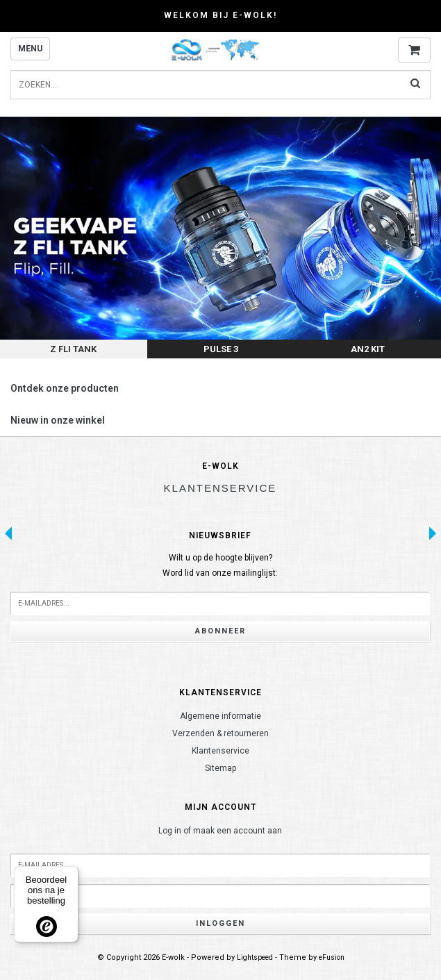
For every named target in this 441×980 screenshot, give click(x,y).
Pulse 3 (221, 349)
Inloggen (220, 923)
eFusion (332, 957)
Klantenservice (220, 751)
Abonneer (220, 631)
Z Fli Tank (73, 349)
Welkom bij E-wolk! (220, 15)
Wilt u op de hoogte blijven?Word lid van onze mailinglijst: (220, 565)
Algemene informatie (220, 716)
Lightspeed (255, 957)
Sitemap (220, 768)
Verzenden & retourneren (220, 733)
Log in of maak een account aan (220, 831)
